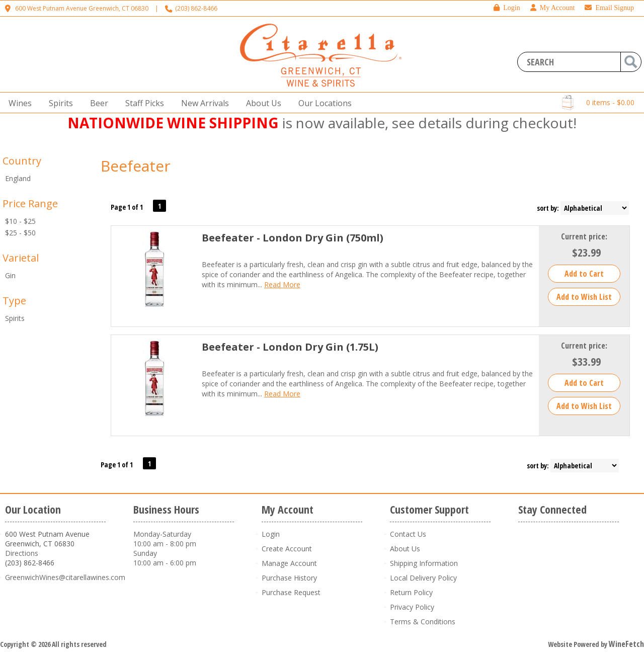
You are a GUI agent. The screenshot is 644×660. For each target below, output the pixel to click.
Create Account (287, 549)
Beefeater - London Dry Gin (293, 238)
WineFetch (626, 644)
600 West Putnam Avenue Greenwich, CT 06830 (82, 8)
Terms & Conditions (423, 622)
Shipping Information (424, 563)
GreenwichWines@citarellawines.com (65, 577)
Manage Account (289, 563)
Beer (96, 103)
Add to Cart (584, 274)
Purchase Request (291, 592)
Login (507, 8)
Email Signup (609, 8)
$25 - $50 (20, 233)
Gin (10, 275)
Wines (17, 103)
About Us (261, 103)
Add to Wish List (584, 297)
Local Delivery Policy (423, 578)
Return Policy (411, 592)
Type (14, 301)
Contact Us (408, 534)
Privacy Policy (412, 607)
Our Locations (322, 103)
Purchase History (289, 578)
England (18, 178)
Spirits (58, 103)
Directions (22, 553)
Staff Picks (145, 103)
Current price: (584, 236)
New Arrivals (205, 103)
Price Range (30, 203)
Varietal (21, 258)
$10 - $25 (20, 221)
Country (22, 161)
